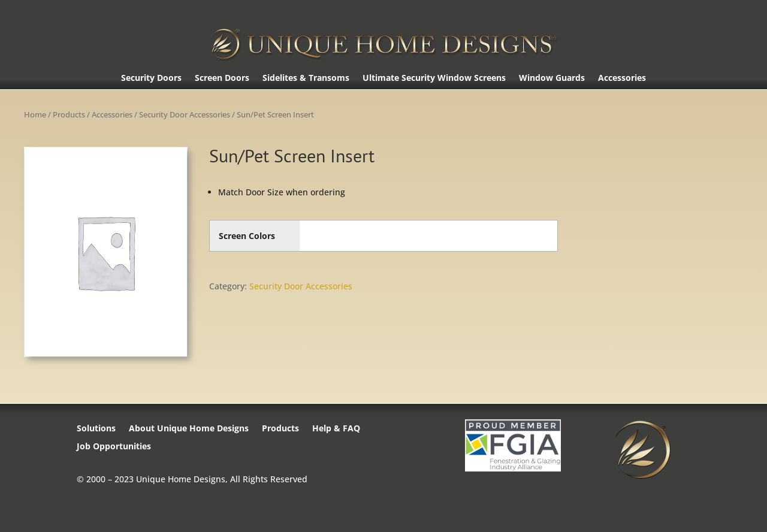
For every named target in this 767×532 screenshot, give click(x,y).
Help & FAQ (336, 429)
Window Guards (552, 78)
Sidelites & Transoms (306, 78)
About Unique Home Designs (189, 429)
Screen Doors (222, 78)
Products (69, 114)
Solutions (96, 429)
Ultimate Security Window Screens (434, 78)
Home (35, 114)
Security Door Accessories (185, 114)
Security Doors (151, 78)
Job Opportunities (114, 447)
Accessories (622, 78)
